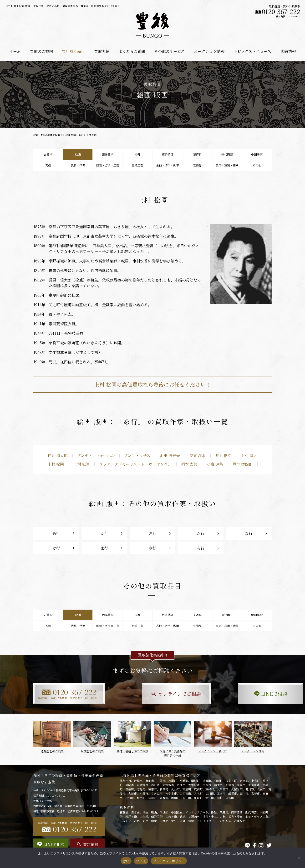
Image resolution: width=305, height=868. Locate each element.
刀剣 (48, 165)
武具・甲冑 (78, 165)
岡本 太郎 (189, 464)
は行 (56, 548)
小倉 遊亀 (215, 464)
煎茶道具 (168, 154)
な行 (249, 533)
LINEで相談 (235, 694)
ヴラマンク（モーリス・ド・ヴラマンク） (135, 464)
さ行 (152, 533)
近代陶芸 (227, 154)
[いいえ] (299, 858)
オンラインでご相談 (153, 694)
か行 (104, 533)
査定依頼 (88, 844)
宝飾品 (197, 165)
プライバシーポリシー (169, 861)
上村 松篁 (81, 464)
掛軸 (137, 154)
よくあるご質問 (132, 51)
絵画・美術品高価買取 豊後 (48, 135)
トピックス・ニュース (252, 51)
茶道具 (197, 154)
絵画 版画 (71, 135)
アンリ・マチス (137, 456)
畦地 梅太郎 (58, 456)
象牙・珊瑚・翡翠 (227, 165)
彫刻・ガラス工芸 (108, 165)
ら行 (201, 548)
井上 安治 (223, 456)
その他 (257, 165)
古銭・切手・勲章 (168, 165)
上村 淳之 (249, 456)
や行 (152, 548)
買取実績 (102, 51)
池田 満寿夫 (170, 456)
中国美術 (257, 154)
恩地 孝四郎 (243, 464)
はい (126, 861)
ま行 (104, 548)
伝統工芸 (137, 165)
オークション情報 (209, 51)
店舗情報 (288, 51)
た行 (201, 533)
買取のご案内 (41, 51)
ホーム (15, 51)
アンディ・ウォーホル (96, 456)
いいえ (141, 861)
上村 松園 (56, 464)
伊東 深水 (198, 456)
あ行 (81, 135)
